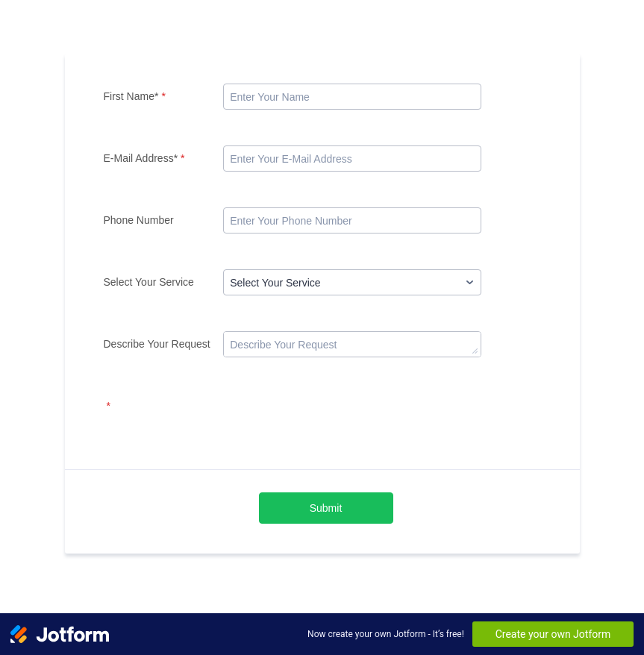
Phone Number (139, 220)
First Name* (135, 96)
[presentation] (337, 422)
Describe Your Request (157, 344)
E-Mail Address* (144, 158)
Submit (326, 508)
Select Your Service (149, 282)
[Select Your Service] (352, 282)
